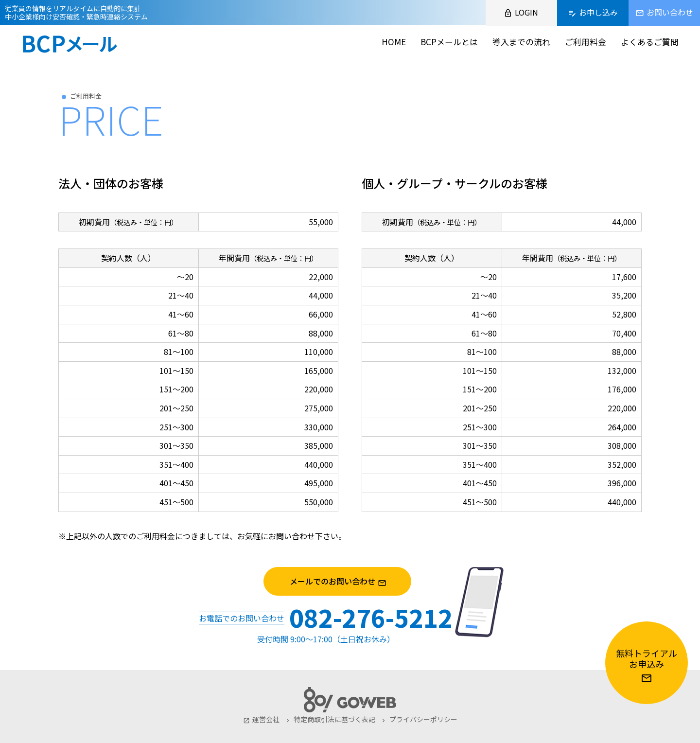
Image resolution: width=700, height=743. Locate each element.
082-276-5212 (371, 617)
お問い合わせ (292, 536)
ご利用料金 (586, 42)
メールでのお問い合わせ (350, 581)
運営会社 (261, 719)
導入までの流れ (521, 42)
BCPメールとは (449, 42)
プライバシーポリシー (419, 719)
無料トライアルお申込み (646, 665)
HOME (394, 42)
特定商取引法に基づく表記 (330, 719)
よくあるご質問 (650, 42)
